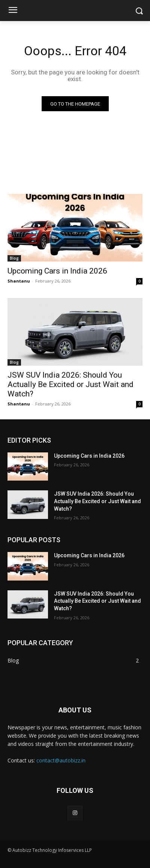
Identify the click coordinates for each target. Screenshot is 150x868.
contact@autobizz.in (61, 760)
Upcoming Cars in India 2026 (57, 271)
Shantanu (19, 281)
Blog (14, 258)
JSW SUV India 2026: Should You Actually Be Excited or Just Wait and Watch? (70, 384)
